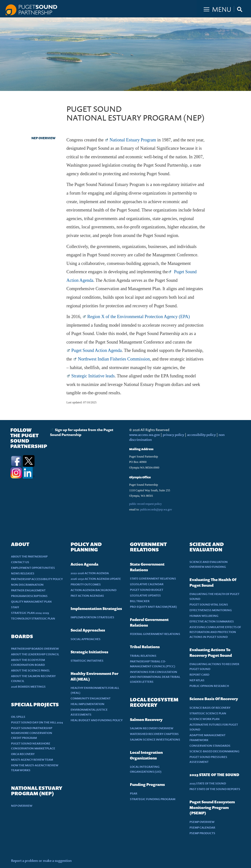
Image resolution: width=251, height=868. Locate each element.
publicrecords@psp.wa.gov (156, 509)
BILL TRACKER (140, 601)
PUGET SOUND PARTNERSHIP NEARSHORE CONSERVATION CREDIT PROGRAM (32, 733)
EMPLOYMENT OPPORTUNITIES (33, 568)
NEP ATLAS (197, 680)
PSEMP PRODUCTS (202, 833)
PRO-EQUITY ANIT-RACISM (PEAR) (153, 607)
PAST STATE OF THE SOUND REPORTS (215, 789)
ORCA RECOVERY (23, 754)
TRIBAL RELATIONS (143, 656)
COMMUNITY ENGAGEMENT (91, 698)
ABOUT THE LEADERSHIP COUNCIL (35, 654)
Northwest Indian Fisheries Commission (114, 359)
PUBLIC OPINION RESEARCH (209, 686)
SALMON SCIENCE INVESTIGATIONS (155, 739)
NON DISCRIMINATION (27, 585)
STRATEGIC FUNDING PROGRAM (153, 799)
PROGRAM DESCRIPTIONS (29, 596)
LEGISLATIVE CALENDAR (147, 584)
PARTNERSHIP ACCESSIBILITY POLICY (37, 579)
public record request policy (145, 504)
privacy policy (174, 435)
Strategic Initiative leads (93, 376)
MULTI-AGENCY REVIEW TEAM (32, 760)
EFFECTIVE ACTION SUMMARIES (212, 621)
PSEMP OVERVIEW (202, 822)
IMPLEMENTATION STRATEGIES (92, 617)
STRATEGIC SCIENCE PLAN (208, 713)
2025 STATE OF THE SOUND (208, 783)
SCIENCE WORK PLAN (205, 719)
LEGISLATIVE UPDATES (145, 595)
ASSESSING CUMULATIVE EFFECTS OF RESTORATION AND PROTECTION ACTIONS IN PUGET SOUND (215, 632)
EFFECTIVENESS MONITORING (211, 610)
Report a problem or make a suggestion (41, 861)
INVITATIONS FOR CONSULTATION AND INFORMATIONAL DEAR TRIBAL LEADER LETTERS (155, 677)
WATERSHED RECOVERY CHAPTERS (154, 734)
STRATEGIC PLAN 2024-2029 (30, 613)
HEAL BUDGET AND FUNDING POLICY (97, 720)
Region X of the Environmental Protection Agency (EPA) (138, 317)
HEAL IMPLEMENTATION (88, 704)
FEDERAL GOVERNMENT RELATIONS (155, 634)
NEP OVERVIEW (43, 138)
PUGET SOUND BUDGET (147, 590)
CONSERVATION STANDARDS (210, 746)
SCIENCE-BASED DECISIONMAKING (214, 751)
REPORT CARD (199, 675)
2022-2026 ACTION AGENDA (90, 573)
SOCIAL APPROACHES (86, 639)
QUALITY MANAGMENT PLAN (31, 601)
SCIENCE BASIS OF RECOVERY (210, 708)
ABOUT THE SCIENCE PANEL (30, 670)
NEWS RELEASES (23, 573)
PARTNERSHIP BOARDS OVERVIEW (35, 649)
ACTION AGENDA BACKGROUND (94, 590)
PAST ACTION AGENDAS (87, 596)
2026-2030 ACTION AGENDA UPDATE (96, 579)
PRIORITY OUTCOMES (86, 584)
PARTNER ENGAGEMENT (28, 590)
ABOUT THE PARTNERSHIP (29, 556)
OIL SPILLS (18, 717)
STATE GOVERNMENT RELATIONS (153, 578)
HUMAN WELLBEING (204, 616)
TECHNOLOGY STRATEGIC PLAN (33, 618)
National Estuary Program (133, 140)
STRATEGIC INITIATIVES (87, 661)
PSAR (134, 793)
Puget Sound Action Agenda (97, 350)
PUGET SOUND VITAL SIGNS (209, 604)
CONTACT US (20, 562)
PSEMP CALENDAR (202, 827)
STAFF (15, 607)
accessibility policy (201, 435)
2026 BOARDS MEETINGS (28, 687)
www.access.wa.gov (144, 435)
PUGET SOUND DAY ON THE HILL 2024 (37, 722)
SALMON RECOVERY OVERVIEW (152, 728)
